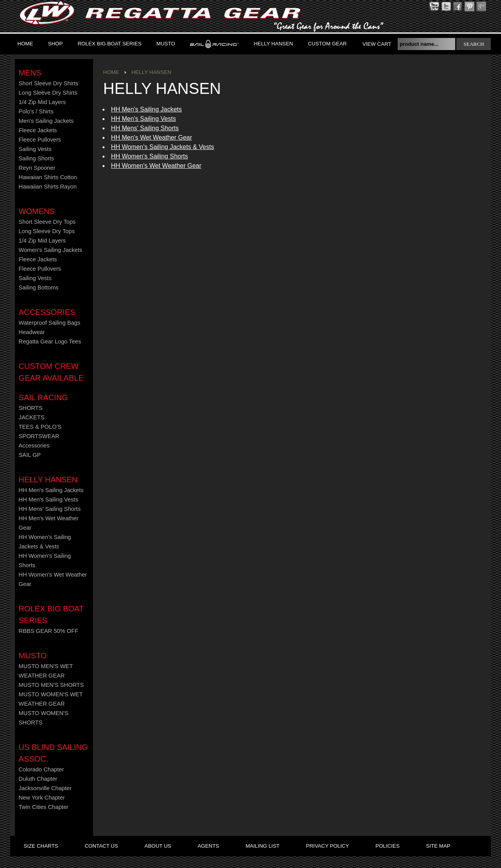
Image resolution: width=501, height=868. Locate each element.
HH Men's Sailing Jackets (147, 109)
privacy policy (328, 846)
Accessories (47, 312)
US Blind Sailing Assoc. (53, 753)
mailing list (262, 846)
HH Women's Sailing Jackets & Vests (163, 147)
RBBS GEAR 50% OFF (49, 631)
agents (208, 846)
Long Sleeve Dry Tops (47, 231)
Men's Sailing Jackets (46, 121)
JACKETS (32, 417)
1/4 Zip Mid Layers (42, 102)
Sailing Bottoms (39, 288)
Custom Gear (327, 44)
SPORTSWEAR (39, 436)
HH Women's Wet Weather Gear (156, 166)
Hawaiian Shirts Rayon (48, 187)
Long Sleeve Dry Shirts (48, 93)
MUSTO (166, 44)
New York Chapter (42, 798)
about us (158, 846)
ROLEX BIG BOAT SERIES (109, 44)
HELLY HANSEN (48, 480)
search (474, 44)
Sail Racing (43, 397)
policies (387, 846)
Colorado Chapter (41, 769)
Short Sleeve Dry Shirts (49, 83)
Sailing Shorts (36, 158)
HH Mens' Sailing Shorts (145, 128)
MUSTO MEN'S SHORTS (51, 685)
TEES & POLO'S (40, 427)
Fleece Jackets (38, 130)
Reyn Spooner (37, 168)
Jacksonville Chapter (45, 788)
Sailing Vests (35, 149)
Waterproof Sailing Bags (50, 323)
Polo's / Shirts (36, 111)
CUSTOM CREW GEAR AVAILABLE (51, 372)
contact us (101, 846)
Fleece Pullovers (40, 140)
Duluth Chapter (38, 779)
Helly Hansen (273, 44)
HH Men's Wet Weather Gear (152, 137)
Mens (30, 73)
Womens (37, 211)
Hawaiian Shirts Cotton (48, 177)
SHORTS (31, 408)
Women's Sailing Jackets (50, 250)
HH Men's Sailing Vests (144, 119)
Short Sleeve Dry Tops (47, 222)
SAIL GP (30, 455)
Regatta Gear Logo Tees (50, 341)
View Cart (377, 44)
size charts (41, 846)
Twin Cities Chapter (44, 807)
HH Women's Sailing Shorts (150, 156)
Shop (56, 44)
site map (438, 846)
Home (25, 44)
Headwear (32, 332)
